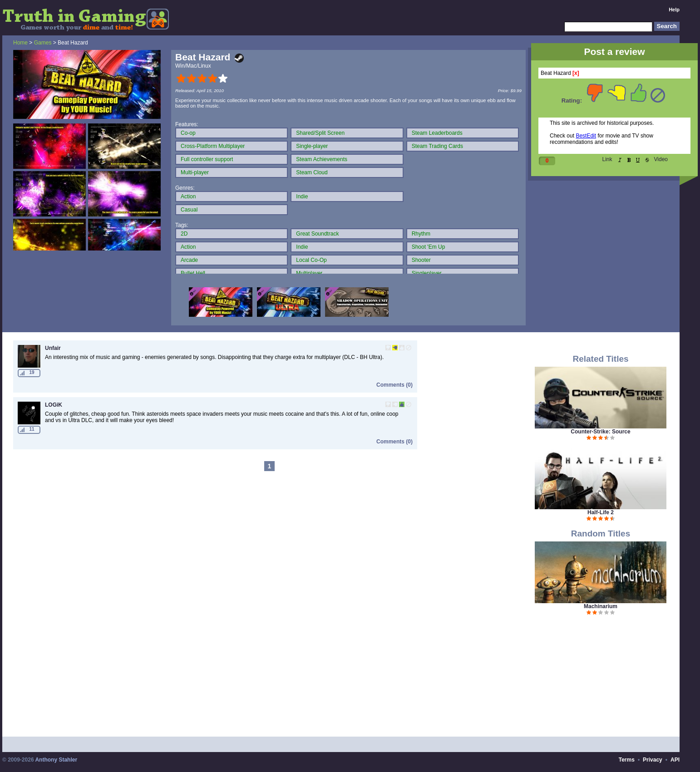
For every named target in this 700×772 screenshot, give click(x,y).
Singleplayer (427, 273)
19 (32, 372)
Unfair (53, 348)
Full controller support (207, 159)
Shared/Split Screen (320, 133)
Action (188, 197)
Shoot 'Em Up (429, 247)
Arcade (189, 260)
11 (32, 429)
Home (20, 43)
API (675, 760)
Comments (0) (394, 385)
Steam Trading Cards (437, 146)
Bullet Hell (193, 273)
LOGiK (54, 405)
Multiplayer (309, 273)
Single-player (312, 146)
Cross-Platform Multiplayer (213, 146)
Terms (627, 760)
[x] (576, 73)
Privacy (653, 760)
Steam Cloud (312, 172)
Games (43, 43)
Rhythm (421, 234)
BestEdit (586, 136)
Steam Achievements (322, 159)
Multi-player (195, 172)
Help (674, 10)
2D (184, 234)
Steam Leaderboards (437, 133)
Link (607, 159)
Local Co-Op (311, 260)
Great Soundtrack (317, 234)
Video (661, 159)
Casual (189, 210)
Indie (302, 197)
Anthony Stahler (56, 760)
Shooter (421, 260)
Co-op (188, 133)
